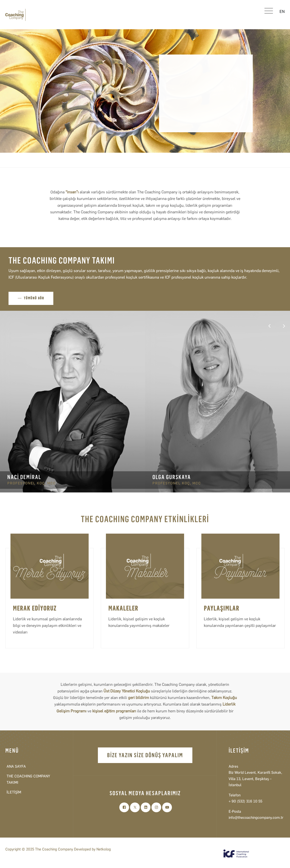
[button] (284, 326)
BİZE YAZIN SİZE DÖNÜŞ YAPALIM (145, 755)
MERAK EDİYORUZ (35, 608)
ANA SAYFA (16, 766)
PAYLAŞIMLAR (222, 608)
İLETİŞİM (14, 792)
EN (282, 12)
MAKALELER (123, 608)
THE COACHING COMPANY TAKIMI (28, 779)
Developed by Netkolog (92, 849)
